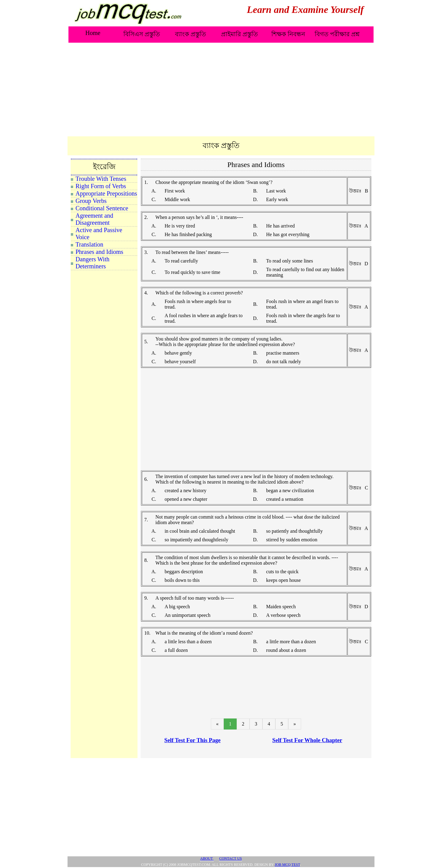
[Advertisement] (221, 90)
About (207, 858)
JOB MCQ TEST (287, 865)
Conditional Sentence (102, 208)
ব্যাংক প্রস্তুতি (190, 34)
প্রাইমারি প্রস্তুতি (239, 34)
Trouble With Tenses (101, 179)
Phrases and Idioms (99, 252)
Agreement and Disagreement (94, 219)
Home (93, 33)
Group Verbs (91, 201)
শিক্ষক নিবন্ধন (288, 34)
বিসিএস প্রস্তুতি (142, 34)
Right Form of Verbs (101, 186)
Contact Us (231, 858)
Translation (89, 244)
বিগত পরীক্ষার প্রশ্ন (337, 34)
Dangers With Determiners (92, 263)
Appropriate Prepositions (106, 193)
